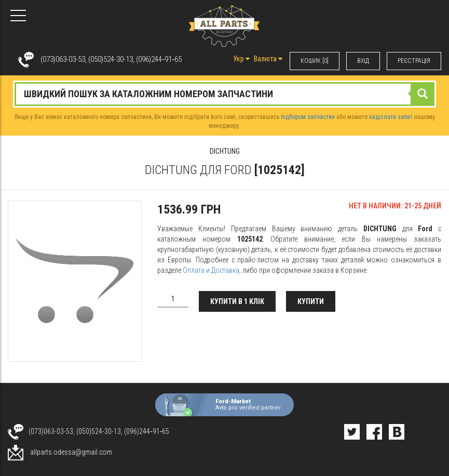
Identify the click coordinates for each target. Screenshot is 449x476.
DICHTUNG (225, 151)
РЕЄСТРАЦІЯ (414, 61)
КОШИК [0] (315, 61)
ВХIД (363, 61)
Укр (241, 59)
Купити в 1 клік (237, 301)
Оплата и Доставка (211, 270)
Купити (311, 301)
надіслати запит (391, 117)
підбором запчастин (308, 117)
